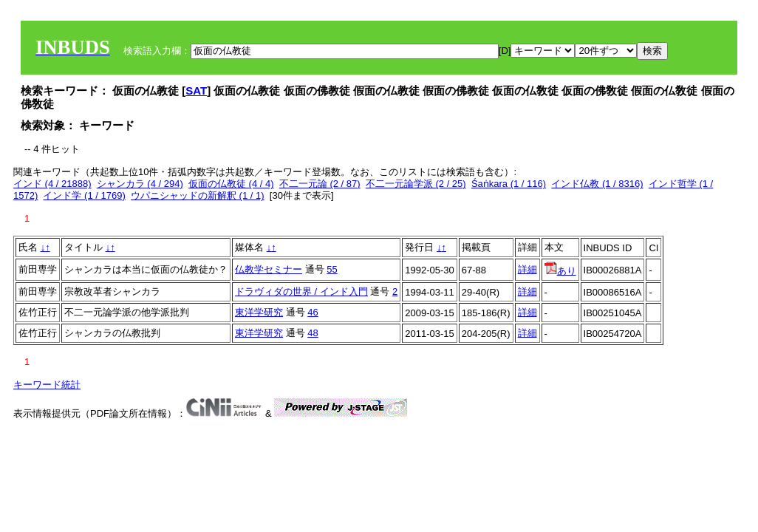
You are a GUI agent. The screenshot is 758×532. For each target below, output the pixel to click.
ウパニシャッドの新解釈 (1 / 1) (198, 195)
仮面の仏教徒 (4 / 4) (231, 184)
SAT (196, 91)
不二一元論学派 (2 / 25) (416, 184)
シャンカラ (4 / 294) (140, 184)
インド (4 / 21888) (52, 184)
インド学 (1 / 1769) (84, 195)
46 (313, 312)
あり (560, 271)
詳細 (527, 269)
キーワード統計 (47, 385)
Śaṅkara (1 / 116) (509, 184)
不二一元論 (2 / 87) (320, 184)
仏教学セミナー (269, 269)
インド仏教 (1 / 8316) (597, 184)
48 (313, 333)
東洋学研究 (259, 312)
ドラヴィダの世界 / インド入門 (301, 291)
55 (332, 269)
